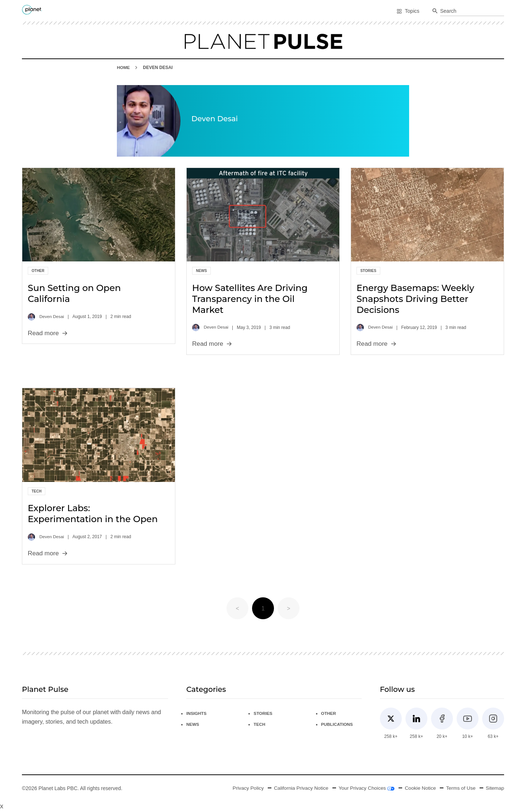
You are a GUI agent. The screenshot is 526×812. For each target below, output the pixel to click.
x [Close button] (2, 807)
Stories (368, 271)
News (201, 271)
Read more (48, 333)
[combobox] (472, 11)
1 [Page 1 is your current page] (263, 608)
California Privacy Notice (298, 788)
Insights (197, 713)
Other (38, 271)
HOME (123, 68)
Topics (408, 11)
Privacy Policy (243, 788)
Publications (337, 724)
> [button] (288, 608)
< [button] (237, 608)
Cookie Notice (419, 788)
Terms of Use (460, 788)
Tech (37, 491)
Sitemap (495, 788)
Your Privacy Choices (364, 788)
